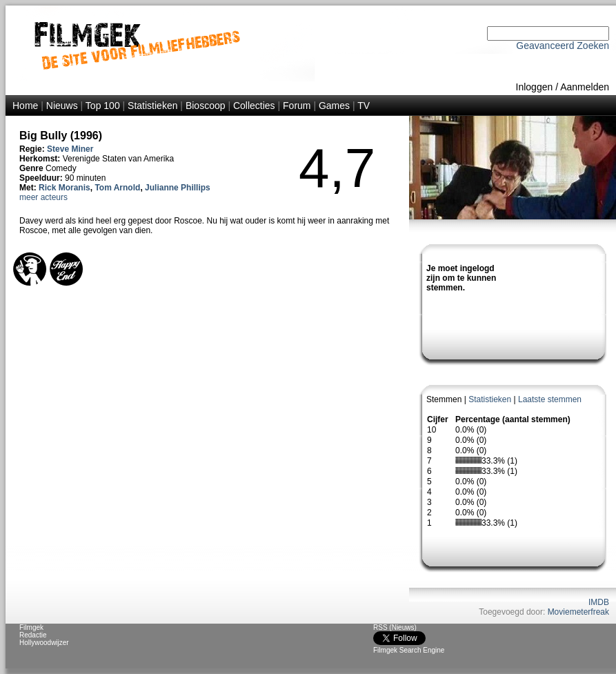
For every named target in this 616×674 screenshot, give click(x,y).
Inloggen (535, 87)
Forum (297, 106)
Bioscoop (206, 106)
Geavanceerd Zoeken (563, 46)
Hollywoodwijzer (44, 643)
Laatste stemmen (550, 399)
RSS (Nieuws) (395, 627)
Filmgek (31, 627)
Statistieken (152, 106)
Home (25, 106)
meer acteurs (43, 197)
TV (364, 106)
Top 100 (103, 106)
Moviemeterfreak (578, 612)
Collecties (254, 106)
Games (334, 106)
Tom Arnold (117, 188)
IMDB (599, 602)
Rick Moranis (64, 188)
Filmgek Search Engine (409, 650)
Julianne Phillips (178, 188)
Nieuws (62, 106)
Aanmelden (585, 87)
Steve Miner (70, 149)
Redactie (33, 635)
